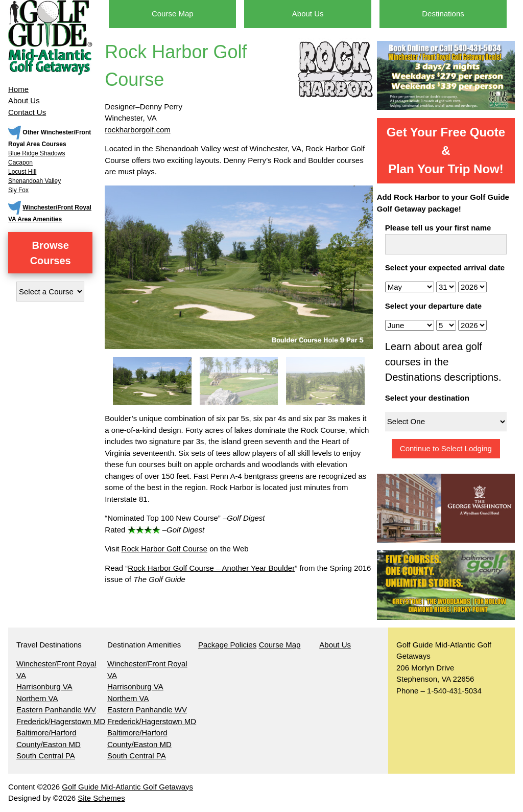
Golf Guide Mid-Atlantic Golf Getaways (127, 787)
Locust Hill (22, 172)
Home (18, 89)
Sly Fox (18, 190)
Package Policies (227, 645)
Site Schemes (101, 798)
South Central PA (46, 756)
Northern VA (37, 698)
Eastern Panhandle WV (56, 710)
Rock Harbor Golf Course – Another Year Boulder (211, 568)
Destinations (443, 14)
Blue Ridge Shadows (37, 153)
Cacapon (20, 163)
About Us (24, 100)
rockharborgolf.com (137, 130)
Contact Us (27, 112)
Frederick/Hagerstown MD (61, 721)
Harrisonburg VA (44, 687)
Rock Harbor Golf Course (164, 549)
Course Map (173, 14)
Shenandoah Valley (34, 181)
